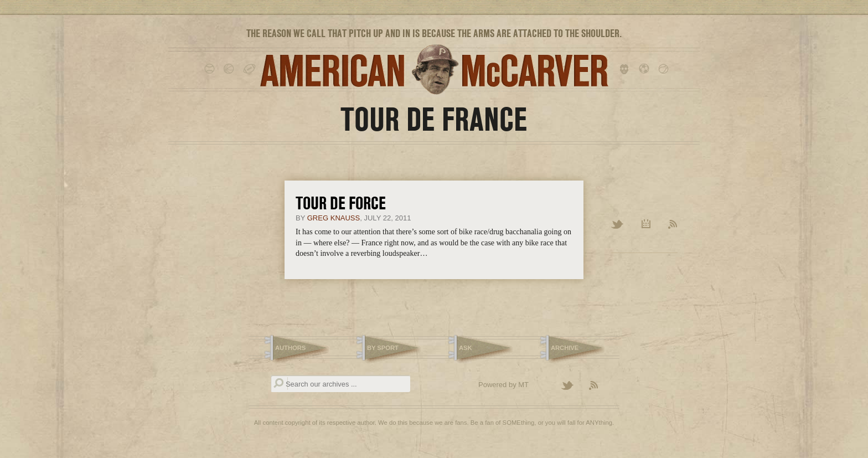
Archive (646, 225)
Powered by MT (503, 385)
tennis (665, 69)
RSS (673, 225)
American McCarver (434, 70)
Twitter (618, 225)
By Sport (383, 348)
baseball (211, 69)
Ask (466, 348)
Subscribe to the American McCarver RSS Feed (600, 386)
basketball (231, 69)
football (250, 69)
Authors (290, 348)
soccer (646, 69)
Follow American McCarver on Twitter (572, 386)
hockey (626, 69)
